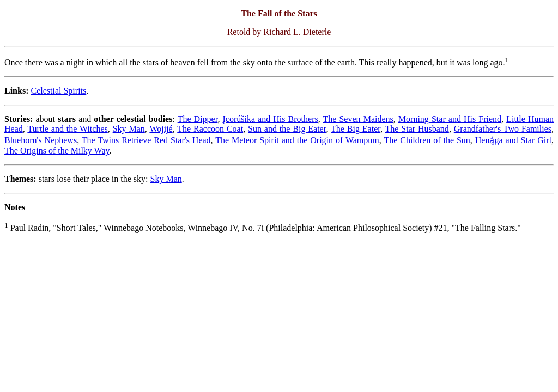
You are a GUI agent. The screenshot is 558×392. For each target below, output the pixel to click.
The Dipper (198, 119)
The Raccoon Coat (210, 129)
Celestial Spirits (58, 91)
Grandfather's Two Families (503, 129)
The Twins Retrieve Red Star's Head (146, 140)
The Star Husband (417, 129)
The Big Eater (356, 129)
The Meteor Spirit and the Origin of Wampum (297, 140)
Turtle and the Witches (67, 129)
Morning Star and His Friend (450, 119)
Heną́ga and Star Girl (513, 140)
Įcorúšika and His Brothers (271, 119)
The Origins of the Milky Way (57, 151)
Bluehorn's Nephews (41, 140)
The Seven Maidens (358, 119)
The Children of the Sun (427, 140)
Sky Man (129, 129)
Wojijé (161, 129)
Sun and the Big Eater (287, 129)
